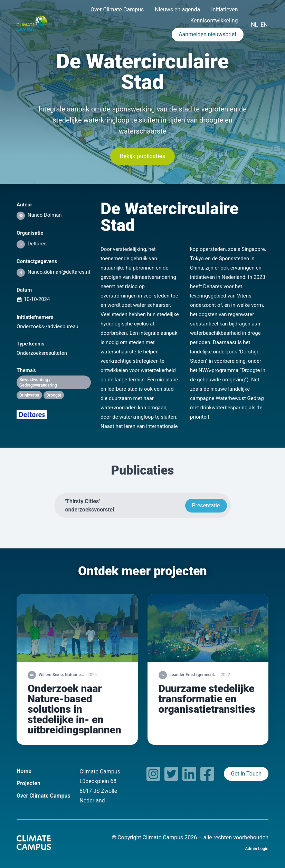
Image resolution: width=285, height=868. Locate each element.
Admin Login (257, 849)
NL (255, 25)
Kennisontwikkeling (214, 21)
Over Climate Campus (117, 9)
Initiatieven (224, 9)
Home (24, 771)
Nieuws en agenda (177, 9)
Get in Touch (246, 774)
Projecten (28, 783)
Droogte (54, 395)
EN (264, 25)
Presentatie (206, 505)
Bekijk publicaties (143, 156)
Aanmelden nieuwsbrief (207, 34)
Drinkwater (29, 395)
